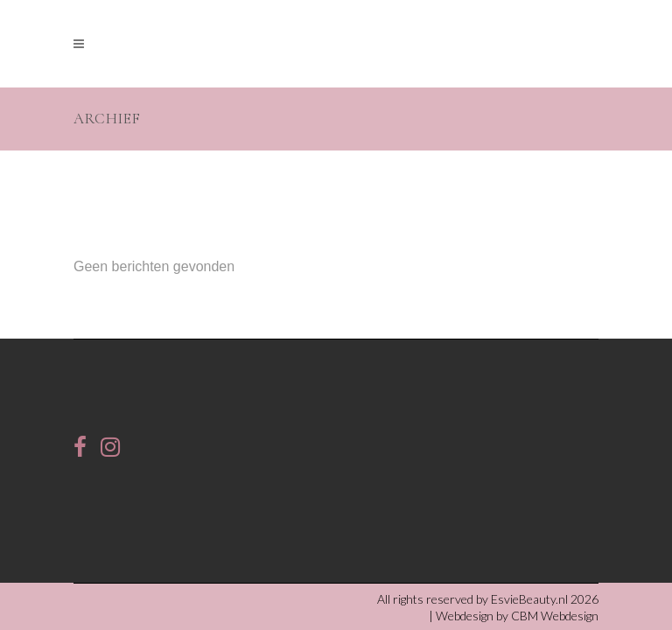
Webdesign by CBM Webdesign (517, 554)
